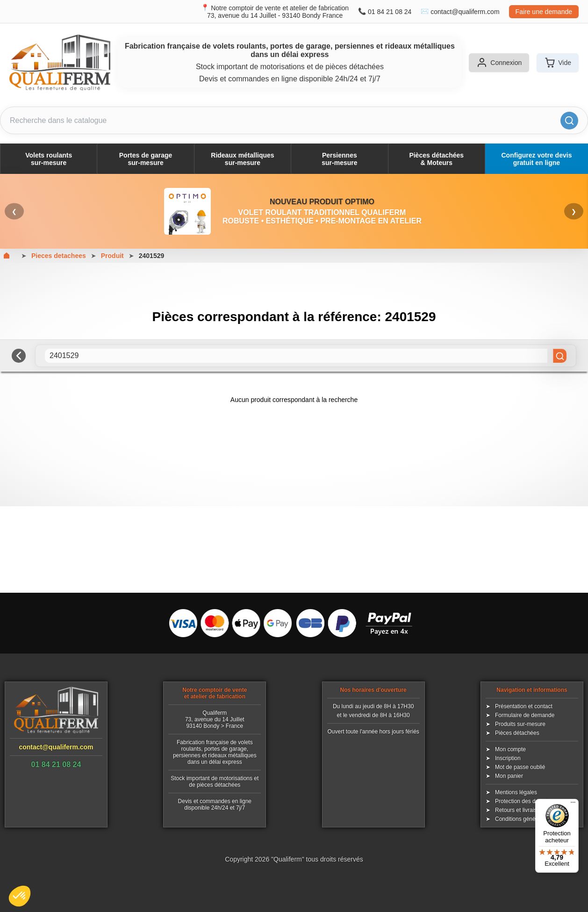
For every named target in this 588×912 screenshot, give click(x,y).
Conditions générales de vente (533, 819)
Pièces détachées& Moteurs (436, 159)
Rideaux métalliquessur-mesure (242, 159)
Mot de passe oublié (520, 767)
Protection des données (524, 801)
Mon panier (509, 776)
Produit (112, 256)
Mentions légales (516, 792)
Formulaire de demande (525, 715)
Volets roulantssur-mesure (49, 159)
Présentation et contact (524, 706)
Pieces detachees (59, 256)
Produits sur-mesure (520, 724)
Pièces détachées (517, 733)
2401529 (152, 256)
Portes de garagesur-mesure (146, 159)
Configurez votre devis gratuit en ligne (537, 159)
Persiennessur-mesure (339, 159)
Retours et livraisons (520, 810)
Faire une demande (544, 12)
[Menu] (573, 804)
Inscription (508, 758)
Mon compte (510, 749)
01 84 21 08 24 (390, 12)
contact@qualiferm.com (465, 12)
